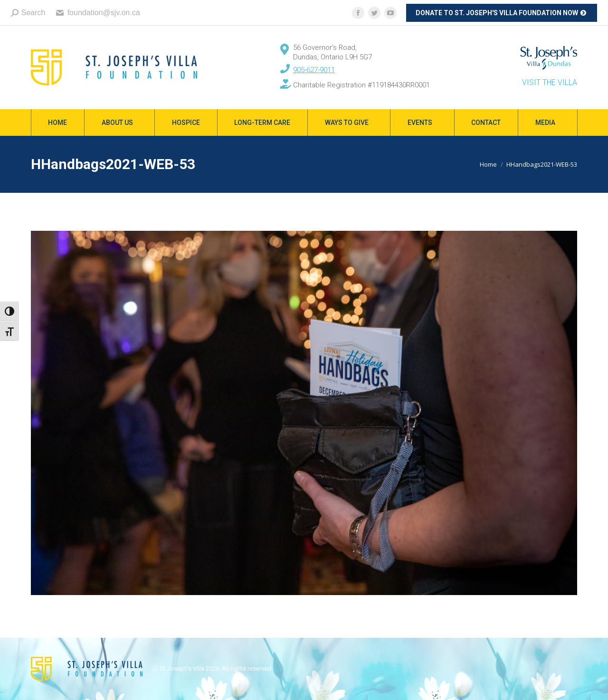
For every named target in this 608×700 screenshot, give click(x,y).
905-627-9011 (314, 70)
